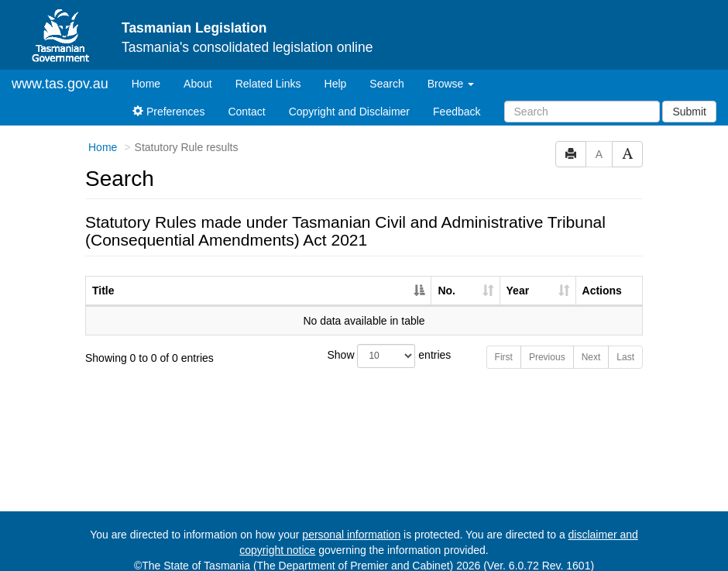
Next (591, 344)
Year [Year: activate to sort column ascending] (518, 277)
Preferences (168, 98)
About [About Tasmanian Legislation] (198, 71)
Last (625, 344)
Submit (689, 98)
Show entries (364, 343)
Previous (547, 344)
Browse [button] (451, 71)
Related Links (268, 71)
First (504, 344)
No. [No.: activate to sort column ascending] (446, 277)
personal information (351, 521)
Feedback (457, 98)
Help (336, 71)
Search (386, 71)
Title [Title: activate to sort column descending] (103, 277)
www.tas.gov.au (60, 71)
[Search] (582, 98)
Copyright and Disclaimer (349, 98)
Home (152, 69)
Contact (246, 98)
